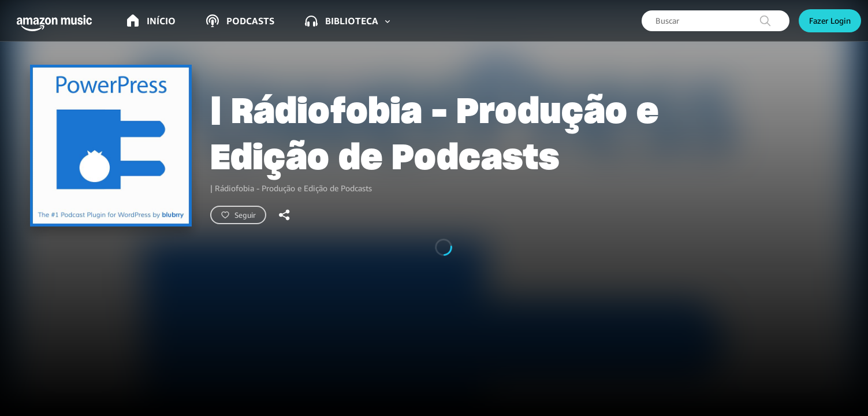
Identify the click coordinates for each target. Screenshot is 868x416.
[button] (58, 23)
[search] (765, 21)
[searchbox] (716, 21)
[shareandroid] (285, 215)
